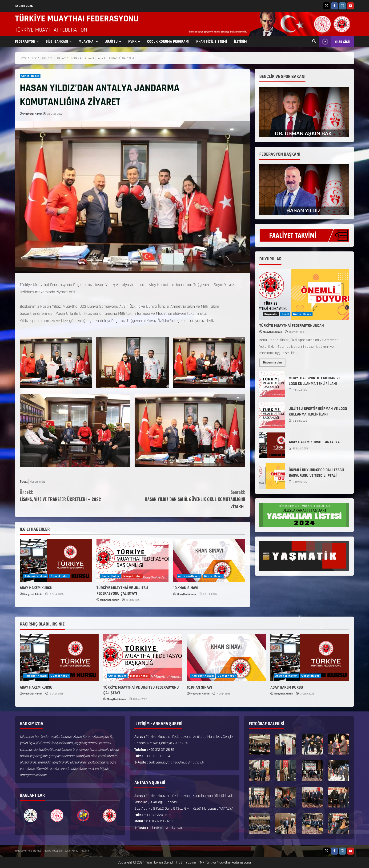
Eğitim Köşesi (72, 851)
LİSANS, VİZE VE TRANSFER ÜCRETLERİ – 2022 (76, 495)
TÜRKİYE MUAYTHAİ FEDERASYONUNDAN (292, 326)
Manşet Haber (132, 576)
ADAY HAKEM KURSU (36, 588)
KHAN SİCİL (335, 42)
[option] (31, 816)
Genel (285, 314)
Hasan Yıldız (37, 482)
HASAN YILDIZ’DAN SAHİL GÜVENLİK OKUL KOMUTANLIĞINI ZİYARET (189, 499)
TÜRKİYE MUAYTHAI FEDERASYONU (77, 19)
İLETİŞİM (240, 42)
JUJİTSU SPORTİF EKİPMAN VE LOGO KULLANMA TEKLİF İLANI (272, 415)
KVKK (132, 42)
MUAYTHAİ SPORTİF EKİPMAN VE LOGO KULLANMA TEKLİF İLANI (272, 384)
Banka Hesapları (53, 851)
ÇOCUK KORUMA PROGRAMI (168, 42)
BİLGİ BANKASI (57, 42)
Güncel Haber (30, 76)
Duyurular (271, 314)
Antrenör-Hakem (36, 576)
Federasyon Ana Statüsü (28, 851)
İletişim (85, 851)
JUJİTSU (111, 42)
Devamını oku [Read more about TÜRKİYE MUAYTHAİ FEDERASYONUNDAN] (274, 362)
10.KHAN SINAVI (186, 588)
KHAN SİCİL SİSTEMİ (212, 42)
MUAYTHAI (86, 42)
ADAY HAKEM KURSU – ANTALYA (272, 445)
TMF (201, 862)
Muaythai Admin (33, 114)
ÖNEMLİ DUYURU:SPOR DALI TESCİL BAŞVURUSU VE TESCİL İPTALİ (272, 476)
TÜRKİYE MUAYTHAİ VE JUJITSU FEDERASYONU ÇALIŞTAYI (122, 591)
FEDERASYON (25, 42)
